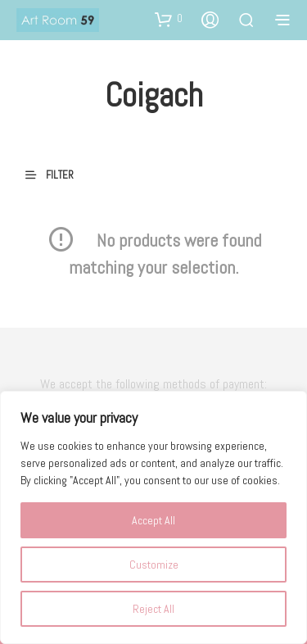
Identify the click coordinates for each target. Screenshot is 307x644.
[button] (169, 19)
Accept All (153, 520)
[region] (153, 517)
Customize (154, 565)
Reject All (153, 609)
